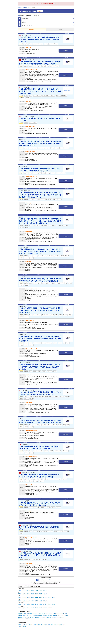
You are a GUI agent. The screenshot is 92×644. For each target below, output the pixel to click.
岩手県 (28, 590)
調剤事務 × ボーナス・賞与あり (60, 614)
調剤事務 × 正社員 (22, 614)
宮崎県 (41, 608)
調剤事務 (31, 625)
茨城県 (20, 594)
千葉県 (36, 594)
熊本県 (32, 608)
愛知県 (53, 597)
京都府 (28, 601)
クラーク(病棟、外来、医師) (47, 625)
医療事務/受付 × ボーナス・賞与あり (26, 617)
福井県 (32, 597)
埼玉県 (32, 594)
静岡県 (49, 597)
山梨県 (36, 597)
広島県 (32, 604)
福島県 (45, 590)
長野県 (41, 597)
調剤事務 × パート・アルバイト (46, 614)
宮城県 (32, 590)
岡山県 (28, 604)
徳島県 (41, 604)
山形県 (41, 590)
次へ (51, 580)
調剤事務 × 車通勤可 (48, 615)
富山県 (24, 597)
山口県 (36, 604)
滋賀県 (24, 601)
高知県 (53, 604)
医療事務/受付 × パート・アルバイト (61, 615)
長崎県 (28, 608)
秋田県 (36, 590)
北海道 (20, 590)
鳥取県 (20, 604)
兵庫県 (36, 601)
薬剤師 (20, 625)
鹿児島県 (45, 608)
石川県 (28, 597)
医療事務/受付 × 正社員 (32, 614)
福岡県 (20, 608)
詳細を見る (66, 50)
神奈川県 (45, 594)
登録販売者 (25, 625)
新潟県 (20, 597)
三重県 (20, 601)
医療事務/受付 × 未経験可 (58, 617)
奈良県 (41, 601)
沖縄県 (50, 608)
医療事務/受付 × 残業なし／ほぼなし (43, 617)
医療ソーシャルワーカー (60, 625)
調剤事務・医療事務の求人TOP (23, 7)
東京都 (41, 594)
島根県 (24, 604)
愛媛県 (49, 604)
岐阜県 (45, 597)
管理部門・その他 (22, 626)
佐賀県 (24, 608)
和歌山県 (45, 601)
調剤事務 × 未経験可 (38, 615)
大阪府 (32, 601)
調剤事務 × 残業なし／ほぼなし (25, 615)
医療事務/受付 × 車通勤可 (24, 619)
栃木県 (24, 594)
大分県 (36, 608)
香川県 (45, 604)
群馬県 (28, 594)
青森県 (24, 590)
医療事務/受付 (37, 625)
